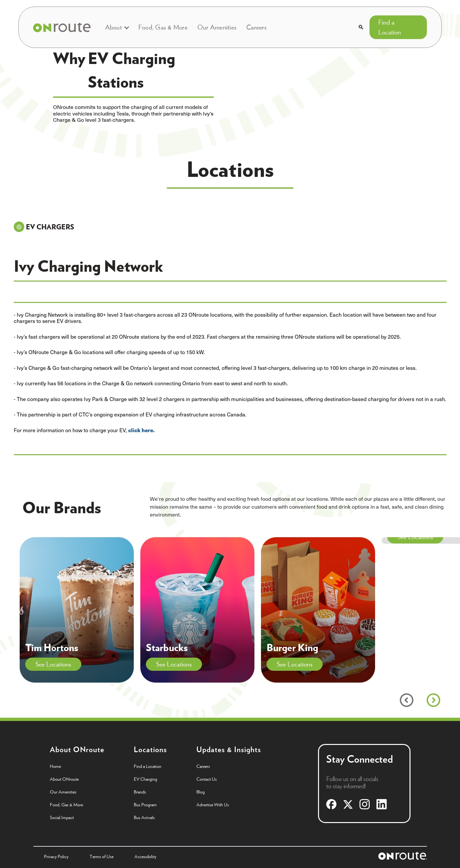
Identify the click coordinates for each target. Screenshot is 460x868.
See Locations (53, 664)
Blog (200, 792)
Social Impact (62, 817)
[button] (117, 27)
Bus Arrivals (144, 817)
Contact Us (207, 779)
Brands (140, 792)
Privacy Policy (56, 857)
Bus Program (145, 805)
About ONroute (64, 779)
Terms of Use (101, 857)
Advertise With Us (213, 805)
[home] (62, 27)
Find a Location (390, 27)
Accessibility (145, 857)
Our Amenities (217, 27)
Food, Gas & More (163, 27)
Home (55, 766)
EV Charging (145, 779)
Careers (256, 27)
